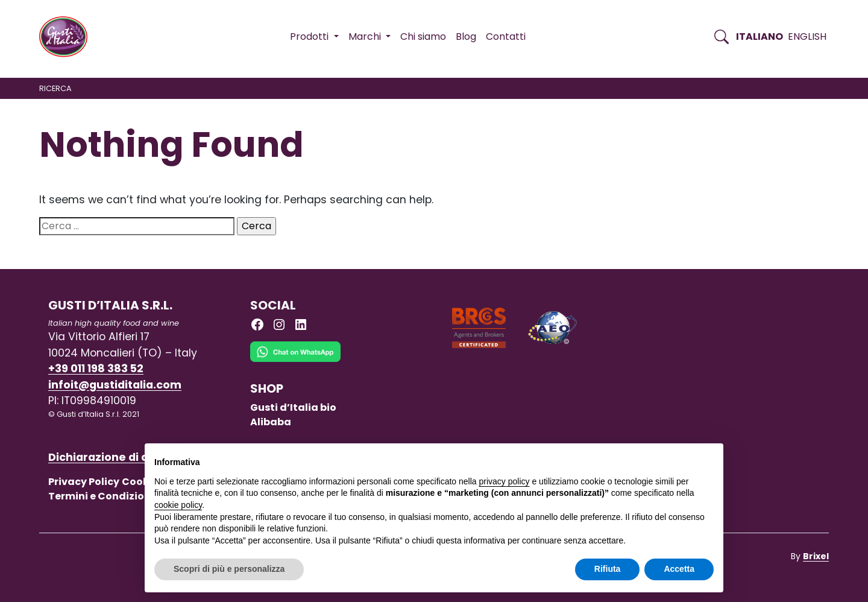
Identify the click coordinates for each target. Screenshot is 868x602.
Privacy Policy (84, 482)
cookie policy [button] (178, 505)
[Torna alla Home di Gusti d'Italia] (68, 37)
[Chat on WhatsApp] (295, 361)
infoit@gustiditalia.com (115, 385)
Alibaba (271, 422)
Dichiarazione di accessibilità (130, 457)
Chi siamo (423, 36)
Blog (466, 36)
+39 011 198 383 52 (96, 369)
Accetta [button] (679, 569)
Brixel (816, 556)
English (807, 36)
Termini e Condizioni (101, 496)
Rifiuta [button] (608, 569)
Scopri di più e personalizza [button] (229, 569)
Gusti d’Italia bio (293, 407)
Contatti (506, 36)
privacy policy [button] (505, 481)
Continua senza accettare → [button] (658, 459)
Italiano (759, 36)
